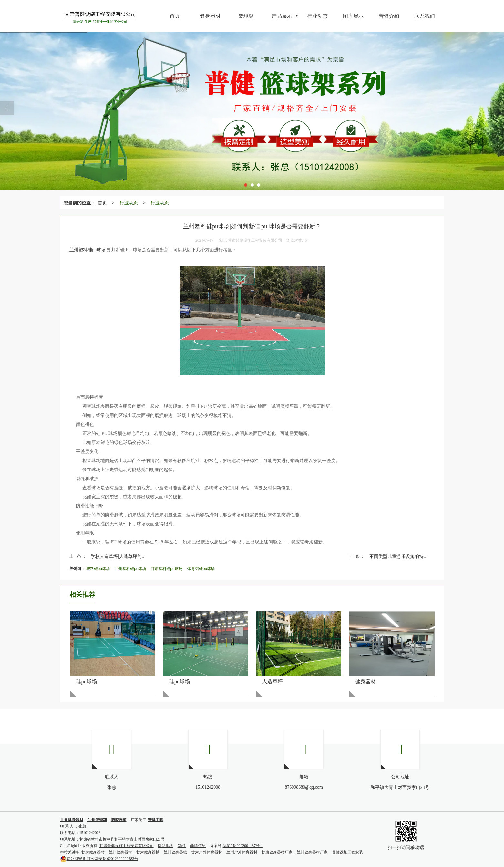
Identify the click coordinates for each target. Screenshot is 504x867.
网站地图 (166, 846)
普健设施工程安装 (347, 852)
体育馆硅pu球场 (201, 569)
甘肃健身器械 (148, 852)
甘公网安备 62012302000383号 (99, 859)
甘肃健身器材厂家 (277, 852)
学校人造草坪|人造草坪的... (118, 556)
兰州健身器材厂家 (312, 852)
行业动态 (129, 203)
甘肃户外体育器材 (207, 852)
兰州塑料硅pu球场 (130, 569)
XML (182, 846)
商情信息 (198, 846)
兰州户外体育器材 (242, 852)
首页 (102, 203)
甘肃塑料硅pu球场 (166, 569)
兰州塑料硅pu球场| (88, 250)
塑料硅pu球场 (98, 569)
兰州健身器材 (120, 852)
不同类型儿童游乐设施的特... (398, 556)
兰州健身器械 (175, 852)
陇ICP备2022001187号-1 (243, 846)
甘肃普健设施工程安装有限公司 (127, 846)
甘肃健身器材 (93, 852)
